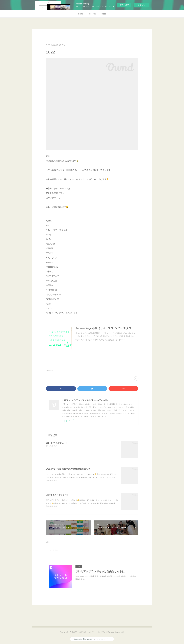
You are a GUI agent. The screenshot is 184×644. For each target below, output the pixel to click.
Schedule (92, 14)
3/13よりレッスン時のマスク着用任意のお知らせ (68, 469)
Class (104, 14)
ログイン (141, 5)
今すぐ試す (124, 5)
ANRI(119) (49, 371)
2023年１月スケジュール (57, 495)
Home (80, 14)
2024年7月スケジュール (57, 443)
